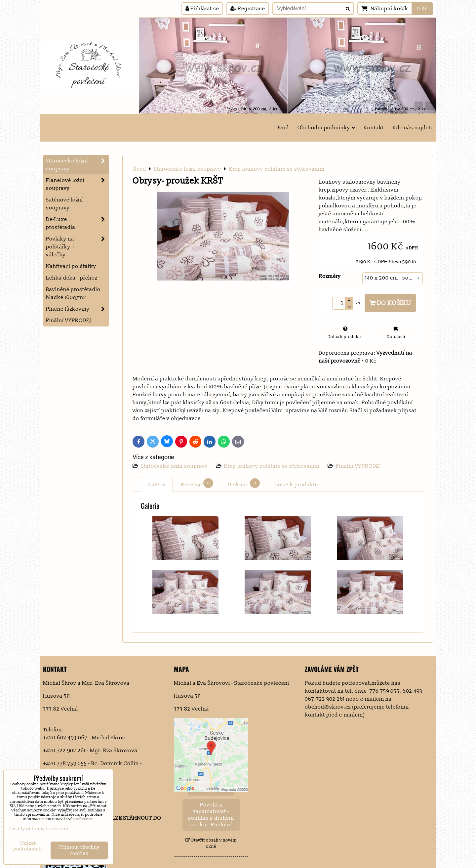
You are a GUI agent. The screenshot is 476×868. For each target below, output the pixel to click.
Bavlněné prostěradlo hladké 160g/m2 (73, 293)
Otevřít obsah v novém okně (211, 843)
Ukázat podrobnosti (28, 846)
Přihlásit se (202, 9)
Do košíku (390, 303)
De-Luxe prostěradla (77, 223)
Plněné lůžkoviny (77, 309)
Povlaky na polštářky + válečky (77, 247)
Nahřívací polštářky (71, 266)
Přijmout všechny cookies (79, 850)
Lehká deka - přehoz (72, 278)
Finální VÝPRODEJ (358, 466)
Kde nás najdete (413, 128)
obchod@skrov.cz (328, 707)
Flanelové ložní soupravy (77, 184)
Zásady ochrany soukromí (39, 829)
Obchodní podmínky (326, 128)
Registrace (248, 9)
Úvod (282, 128)
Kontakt (374, 128)
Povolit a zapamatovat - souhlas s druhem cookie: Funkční (211, 815)
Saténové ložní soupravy (64, 204)
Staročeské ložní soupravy (175, 466)
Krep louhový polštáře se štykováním (272, 466)
